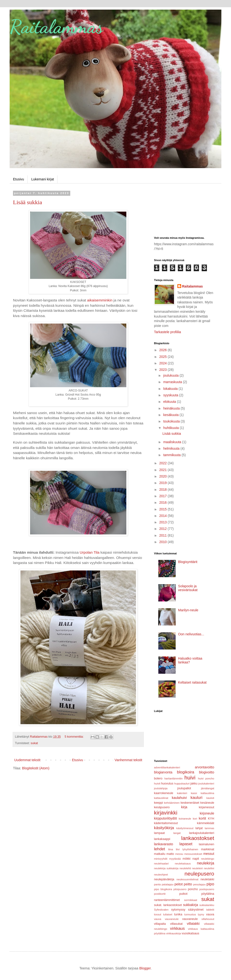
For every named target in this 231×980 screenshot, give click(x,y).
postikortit (160, 894)
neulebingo (208, 859)
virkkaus (177, 928)
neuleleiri (197, 868)
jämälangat (208, 788)
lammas (209, 828)
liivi (178, 849)
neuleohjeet (161, 875)
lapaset (186, 844)
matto (170, 854)
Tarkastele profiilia (167, 332)
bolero (158, 778)
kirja (184, 807)
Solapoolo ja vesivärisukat (188, 588)
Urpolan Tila (90, 552)
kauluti (210, 798)
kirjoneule (207, 813)
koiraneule (185, 819)
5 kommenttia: (75, 737)
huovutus (167, 784)
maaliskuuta (173, 442)
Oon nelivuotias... (191, 634)
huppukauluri (182, 784)
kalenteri (182, 793)
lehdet (160, 849)
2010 (164, 542)
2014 (164, 516)
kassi (194, 793)
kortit (202, 818)
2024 (164, 363)
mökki (187, 859)
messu (179, 854)
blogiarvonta (163, 772)
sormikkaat (191, 900)
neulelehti (185, 868)
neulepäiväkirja (164, 879)
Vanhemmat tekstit (128, 760)
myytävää (175, 859)
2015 (164, 509)
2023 (164, 370)
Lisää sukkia (28, 202)
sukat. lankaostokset (168, 905)
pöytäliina (208, 894)
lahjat (199, 828)
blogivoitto (207, 772)
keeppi (158, 803)
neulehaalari (161, 864)
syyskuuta (171, 395)
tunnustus (190, 914)
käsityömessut (185, 828)
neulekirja (205, 863)
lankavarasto (164, 844)
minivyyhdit (161, 859)
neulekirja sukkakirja (166, 868)
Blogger (145, 968)
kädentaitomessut (166, 823)
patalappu (168, 884)
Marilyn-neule (188, 610)
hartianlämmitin (173, 778)
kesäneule (207, 803)
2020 (164, 476)
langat (177, 833)
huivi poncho (206, 778)
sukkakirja (191, 905)
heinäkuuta (172, 408)
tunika (178, 914)
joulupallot (184, 788)
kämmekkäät (206, 823)
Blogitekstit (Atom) (36, 768)
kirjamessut (206, 807)
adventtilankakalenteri (167, 767)
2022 (164, 463)
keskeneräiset (190, 803)
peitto (188, 884)
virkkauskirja (173, 933)
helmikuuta (172, 448)
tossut (158, 914)
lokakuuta (171, 389)
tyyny (201, 914)
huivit (157, 784)
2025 (164, 357)
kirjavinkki (166, 813)
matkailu (160, 854)
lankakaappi (162, 839)
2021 (164, 470)
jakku (194, 784)
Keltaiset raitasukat (192, 682)
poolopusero (207, 889)
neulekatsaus (183, 864)
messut (209, 854)
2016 (164, 502)
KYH (211, 819)
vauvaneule (190, 919)
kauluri (196, 798)
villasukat (176, 924)
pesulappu (199, 884)
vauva (210, 914)
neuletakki (207, 879)
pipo (210, 884)
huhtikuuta (171, 428)
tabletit (210, 910)
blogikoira (186, 772)
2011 (164, 535)
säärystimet (196, 910)
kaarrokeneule (164, 793)
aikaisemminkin (100, 300)
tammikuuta (172, 455)
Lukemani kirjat (43, 179)
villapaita (160, 924)
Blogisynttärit (188, 562)
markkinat (208, 849)
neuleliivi (209, 868)
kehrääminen (172, 803)
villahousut (208, 919)
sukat (34, 743)
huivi (190, 778)
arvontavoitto (205, 767)
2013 (164, 522)
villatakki (193, 924)
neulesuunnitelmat (187, 879)
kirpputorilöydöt (165, 818)
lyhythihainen (190, 849)
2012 (164, 529)
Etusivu (19, 179)
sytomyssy (178, 910)
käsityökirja (164, 828)
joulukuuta (171, 375)
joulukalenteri (206, 784)
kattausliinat (161, 798)
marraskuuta (173, 382)
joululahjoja (161, 788)
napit (196, 859)
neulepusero (199, 874)
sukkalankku (207, 905)
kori (195, 819)
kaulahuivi (179, 798)
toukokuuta (172, 421)
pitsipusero (180, 889)
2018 (164, 490)
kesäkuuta (171, 415)
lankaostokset (198, 838)
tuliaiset (168, 914)
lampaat (159, 833)
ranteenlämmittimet (167, 900)
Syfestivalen (161, 910)
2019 (164, 483)
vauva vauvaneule (166, 919)
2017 (164, 496)
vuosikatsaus (190, 933)
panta (157, 884)
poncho (193, 889)
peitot (179, 884)
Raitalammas (56, 26)
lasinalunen (206, 844)
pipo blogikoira (163, 889)
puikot (183, 894)
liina (171, 849)
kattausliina (207, 793)
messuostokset (193, 854)
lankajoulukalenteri (202, 833)
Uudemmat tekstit (27, 760)
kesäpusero (162, 807)
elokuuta (170, 402)
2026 (164, 350)
